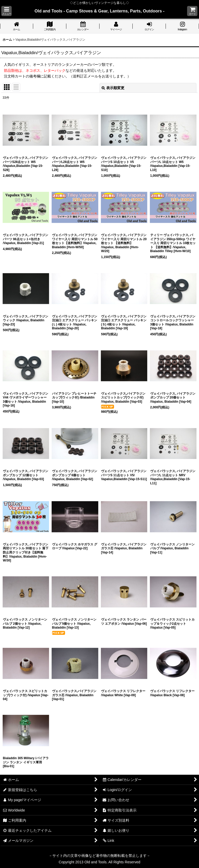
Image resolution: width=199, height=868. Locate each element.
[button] (6, 11)
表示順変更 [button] (113, 88)
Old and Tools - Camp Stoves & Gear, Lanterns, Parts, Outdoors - (99, 11)
